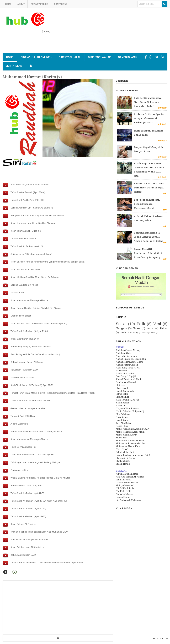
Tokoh (123, 332)
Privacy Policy (39, 4)
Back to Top (160, 639)
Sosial (121, 324)
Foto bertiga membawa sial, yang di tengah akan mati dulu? (148, 102)
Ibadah (133, 333)
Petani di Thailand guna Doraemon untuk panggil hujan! (149, 188)
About (21, 4)
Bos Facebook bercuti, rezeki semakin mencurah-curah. (147, 204)
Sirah (153, 333)
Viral (157, 324)
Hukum (150, 328)
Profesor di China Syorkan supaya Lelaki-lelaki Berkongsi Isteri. (150, 118)
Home (8, 4)
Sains (137, 328)
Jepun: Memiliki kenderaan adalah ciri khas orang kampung (148, 253)
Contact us (61, 4)
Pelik (141, 324)
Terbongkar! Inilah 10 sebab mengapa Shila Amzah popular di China (149, 237)
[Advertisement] (105, 44)
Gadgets (121, 328)
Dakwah (144, 333)
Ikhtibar (163, 328)
